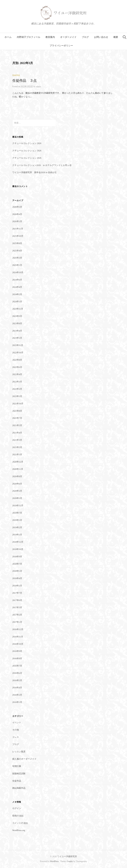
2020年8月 (17, 476)
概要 (116, 37)
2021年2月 (17, 447)
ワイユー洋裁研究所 (67, 856)
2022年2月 (17, 389)
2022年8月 (17, 360)
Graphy (70, 861)
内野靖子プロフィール (29, 37)
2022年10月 (18, 353)
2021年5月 (17, 425)
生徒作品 (16, 75)
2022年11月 (18, 345)
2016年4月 (17, 688)
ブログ (85, 37)
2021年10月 (18, 404)
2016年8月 (17, 658)
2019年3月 (17, 520)
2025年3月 (17, 258)
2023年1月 (17, 338)
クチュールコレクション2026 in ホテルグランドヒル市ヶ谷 (42, 165)
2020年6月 (17, 484)
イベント (17, 723)
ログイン (17, 808)
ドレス (16, 737)
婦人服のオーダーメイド (24, 759)
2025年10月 (18, 236)
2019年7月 (17, 513)
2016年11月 (18, 637)
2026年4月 (17, 214)
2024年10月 (18, 272)
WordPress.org (19, 830)
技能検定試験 (19, 774)
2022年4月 (17, 374)
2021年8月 (17, 411)
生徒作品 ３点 (24, 81)
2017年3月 (17, 607)
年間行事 (17, 766)
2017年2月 (17, 615)
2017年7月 (17, 593)
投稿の (18, 816)
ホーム (8, 37)
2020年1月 (17, 498)
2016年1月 (17, 702)
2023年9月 (17, 316)
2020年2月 (17, 491)
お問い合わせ (101, 37)
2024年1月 (17, 302)
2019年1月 (17, 535)
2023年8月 (17, 323)
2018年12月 (18, 542)
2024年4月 (17, 287)
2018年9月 (17, 557)
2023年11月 (18, 309)
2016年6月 (17, 673)
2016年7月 (17, 666)
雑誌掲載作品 (19, 788)
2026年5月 (17, 207)
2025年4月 (17, 251)
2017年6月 (17, 600)
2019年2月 (17, 527)
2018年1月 (17, 586)
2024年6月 (17, 280)
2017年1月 (17, 622)
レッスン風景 (19, 752)
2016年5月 (17, 680)
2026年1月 (17, 221)
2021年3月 (17, 440)
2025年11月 (18, 229)
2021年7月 (17, 418)
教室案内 (50, 37)
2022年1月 (17, 396)
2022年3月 (17, 382)
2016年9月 (17, 651)
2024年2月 (17, 294)
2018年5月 (17, 571)
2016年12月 (18, 629)
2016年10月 (18, 644)
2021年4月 (17, 433)
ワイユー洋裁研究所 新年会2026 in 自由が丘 (35, 172)
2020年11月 (18, 469)
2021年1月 (17, 454)
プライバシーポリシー (61, 46)
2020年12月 (18, 462)
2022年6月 (17, 367)
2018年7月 (17, 564)
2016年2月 (17, 695)
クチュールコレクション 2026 (27, 143)
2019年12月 (18, 506)
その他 (16, 730)
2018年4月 (17, 578)
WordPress (54, 861)
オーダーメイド (68, 37)
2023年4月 (17, 331)
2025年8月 (17, 243)
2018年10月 (18, 549)
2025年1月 (17, 265)
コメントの (20, 823)
